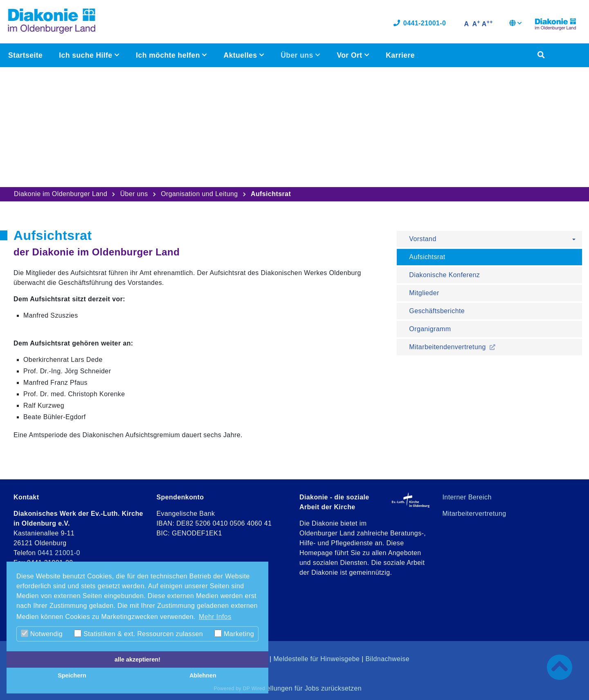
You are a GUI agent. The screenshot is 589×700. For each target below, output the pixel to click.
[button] (516, 25)
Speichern (72, 675)
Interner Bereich (467, 497)
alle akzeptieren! (137, 659)
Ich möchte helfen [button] (169, 56)
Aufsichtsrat (427, 257)
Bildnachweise (388, 659)
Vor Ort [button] (350, 56)
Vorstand (423, 239)
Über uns (134, 194)
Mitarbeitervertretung (474, 514)
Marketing (234, 633)
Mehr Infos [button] (215, 617)
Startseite (25, 56)
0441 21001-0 (59, 553)
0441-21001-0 (420, 24)
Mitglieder (424, 293)
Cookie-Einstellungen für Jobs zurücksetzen (294, 688)
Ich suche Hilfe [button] (87, 56)
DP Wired (254, 689)
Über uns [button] (298, 56)
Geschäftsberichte (437, 311)
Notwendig (42, 633)
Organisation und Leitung (199, 194)
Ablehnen (203, 675)
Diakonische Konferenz (444, 275)
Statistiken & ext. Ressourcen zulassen (138, 633)
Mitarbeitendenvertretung (448, 347)
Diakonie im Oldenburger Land (61, 194)
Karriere (400, 56)
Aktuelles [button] (241, 56)
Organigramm (430, 329)
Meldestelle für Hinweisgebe (316, 659)
